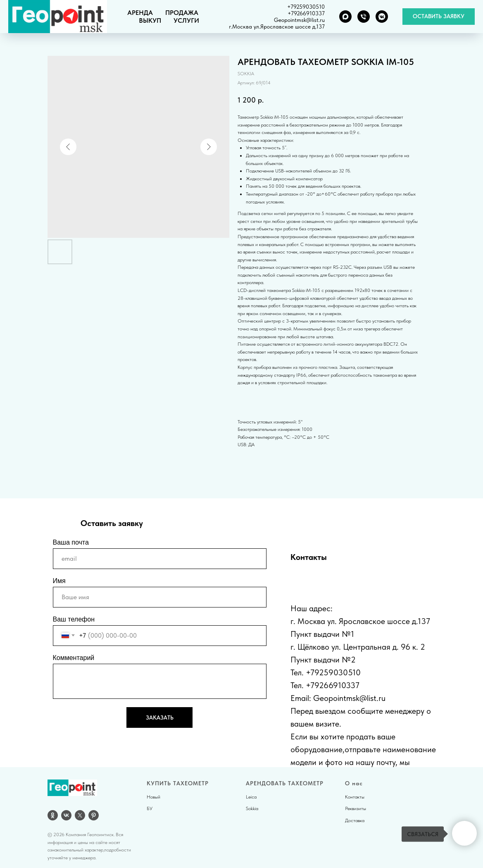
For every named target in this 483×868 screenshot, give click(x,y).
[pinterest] (94, 815)
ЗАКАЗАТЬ (160, 717)
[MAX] (345, 17)
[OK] (53, 815)
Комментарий (74, 658)
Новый (153, 797)
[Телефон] (364, 17)
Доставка (355, 820)
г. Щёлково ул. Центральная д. (345, 647)
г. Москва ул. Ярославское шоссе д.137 (360, 621)
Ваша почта (71, 542)
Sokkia (252, 808)
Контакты (355, 797)
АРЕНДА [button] (140, 13)
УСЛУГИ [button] (186, 20)
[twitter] (80, 815)
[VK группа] (382, 17)
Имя (59, 581)
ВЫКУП (150, 20)
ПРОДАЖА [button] (182, 13)
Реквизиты (356, 808)
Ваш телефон (74, 619)
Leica (251, 797)
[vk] (66, 815)
